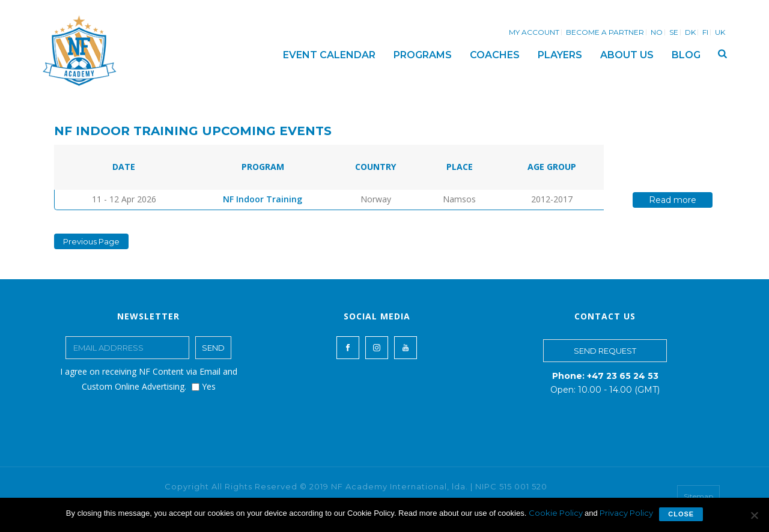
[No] (754, 515)
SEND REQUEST (605, 351)
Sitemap (698, 496)
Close (681, 514)
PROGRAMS (423, 55)
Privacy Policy (626, 513)
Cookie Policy (557, 513)
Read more (673, 200)
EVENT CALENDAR (329, 55)
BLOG (686, 55)
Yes (204, 386)
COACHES (495, 55)
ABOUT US (627, 55)
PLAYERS (560, 55)
